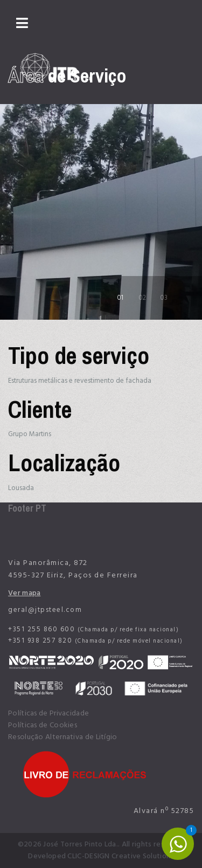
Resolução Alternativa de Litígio (63, 737)
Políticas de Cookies (43, 725)
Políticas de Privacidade (48, 713)
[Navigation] (22, 24)
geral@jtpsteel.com (45, 610)
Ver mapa (24, 593)
